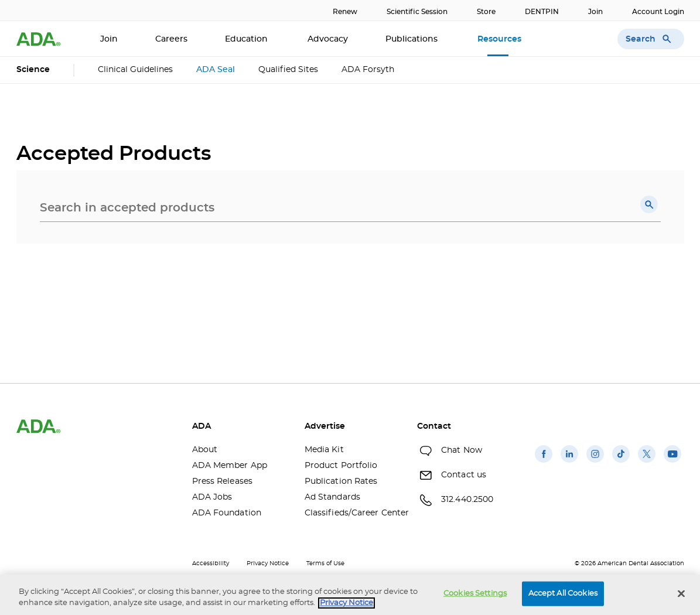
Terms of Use (325, 563)
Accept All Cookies (563, 594)
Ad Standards (332, 497)
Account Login (658, 12)
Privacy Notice (268, 563)
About (205, 450)
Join (595, 12)
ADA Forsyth (368, 70)
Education (247, 39)
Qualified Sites (288, 70)
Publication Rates (341, 481)
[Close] (681, 594)
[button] (649, 204)
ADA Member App (230, 466)
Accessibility (211, 563)
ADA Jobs (212, 497)
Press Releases (222, 481)
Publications (413, 39)
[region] (350, 595)
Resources (501, 39)
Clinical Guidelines (135, 70)
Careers (171, 39)
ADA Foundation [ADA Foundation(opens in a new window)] (227, 513)
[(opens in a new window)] (544, 463)
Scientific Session (417, 12)
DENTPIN (542, 12)
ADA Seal (216, 70)
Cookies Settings (475, 594)
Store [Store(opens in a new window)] (486, 12)
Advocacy (328, 39)
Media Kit (324, 450)
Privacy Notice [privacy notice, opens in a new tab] (346, 603)
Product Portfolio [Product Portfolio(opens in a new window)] (341, 466)
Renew (345, 12)
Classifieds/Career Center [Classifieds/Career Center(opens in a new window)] (352, 513)
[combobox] (350, 208)
